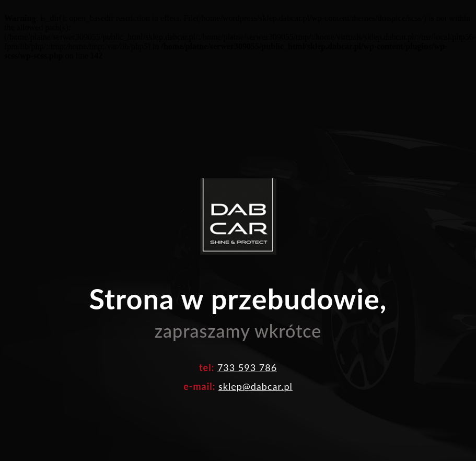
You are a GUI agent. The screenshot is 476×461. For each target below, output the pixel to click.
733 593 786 (247, 367)
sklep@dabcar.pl (256, 386)
